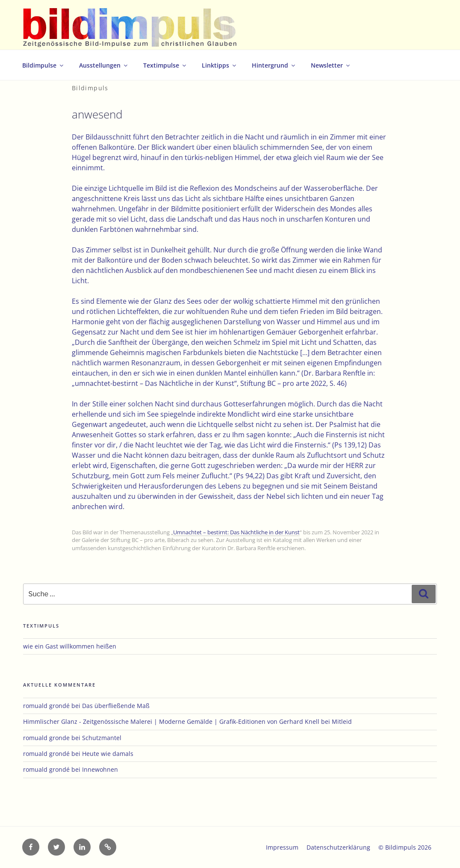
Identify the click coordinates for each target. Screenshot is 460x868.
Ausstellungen (104, 65)
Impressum (282, 847)
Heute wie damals (108, 754)
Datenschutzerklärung (338, 847)
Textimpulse (165, 65)
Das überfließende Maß (116, 706)
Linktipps (220, 65)
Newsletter (331, 65)
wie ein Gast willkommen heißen (70, 646)
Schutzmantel (102, 738)
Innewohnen (100, 769)
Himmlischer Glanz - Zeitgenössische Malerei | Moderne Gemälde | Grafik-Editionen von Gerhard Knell (171, 721)
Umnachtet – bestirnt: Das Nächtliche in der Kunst (236, 532)
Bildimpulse (43, 65)
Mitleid (342, 721)
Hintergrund (274, 65)
